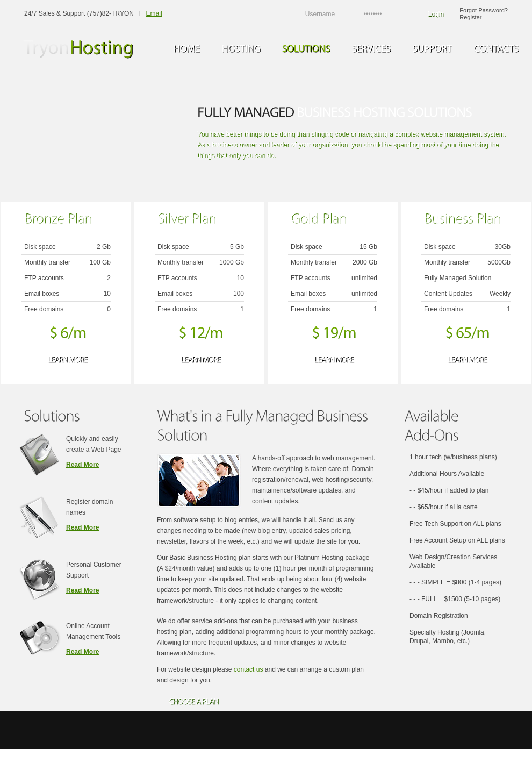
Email (154, 13)
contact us (249, 669)
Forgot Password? (484, 10)
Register (470, 17)
